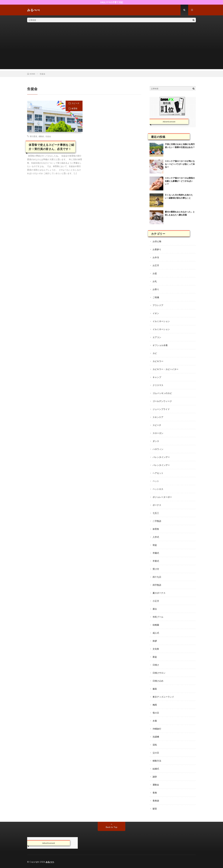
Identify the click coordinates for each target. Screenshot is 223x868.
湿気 (155, 745)
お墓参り (157, 249)
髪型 (155, 809)
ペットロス (158, 489)
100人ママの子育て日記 (111, 2)
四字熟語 (157, 585)
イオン (156, 313)
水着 (155, 721)
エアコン (157, 337)
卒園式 (156, 553)
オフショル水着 (160, 345)
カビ (155, 353)
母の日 (156, 713)
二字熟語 (157, 521)
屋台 (155, 609)
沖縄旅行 (157, 729)
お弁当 (156, 257)
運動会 (156, 785)
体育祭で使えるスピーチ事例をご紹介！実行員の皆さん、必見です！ (51, 147)
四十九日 (157, 577)
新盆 (155, 657)
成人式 (156, 633)
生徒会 (48, 136)
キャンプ (157, 377)
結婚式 (156, 769)
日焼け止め (158, 681)
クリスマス (158, 385)
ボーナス (157, 505)
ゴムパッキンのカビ (162, 393)
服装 (155, 689)
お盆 (155, 273)
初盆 (155, 545)
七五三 (156, 513)
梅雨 (155, 705)
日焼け (156, 665)
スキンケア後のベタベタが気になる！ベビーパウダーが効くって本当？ (180, 164)
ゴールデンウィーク (162, 401)
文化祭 (156, 649)
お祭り (156, 289)
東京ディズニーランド (163, 697)
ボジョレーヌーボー (162, 497)
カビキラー (158, 361)
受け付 (156, 569)
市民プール (158, 617)
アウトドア (158, 305)
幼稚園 (156, 625)
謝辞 (155, 777)
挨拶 (155, 641)
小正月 (156, 601)
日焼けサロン (159, 673)
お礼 (155, 281)
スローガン (158, 433)
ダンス (156, 441)
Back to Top (112, 827)
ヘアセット (158, 473)
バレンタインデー (161, 457)
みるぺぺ (50, 862)
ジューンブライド (161, 409)
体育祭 (74, 108)
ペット (156, 481)
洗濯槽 (156, 737)
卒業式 (156, 561)
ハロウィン (158, 449)
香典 (155, 793)
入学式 (156, 537)
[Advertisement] (111, 48)
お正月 (156, 265)
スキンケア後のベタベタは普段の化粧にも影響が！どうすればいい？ (180, 181)
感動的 (41, 136)
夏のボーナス (159, 593)
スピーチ (75, 103)
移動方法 (157, 761)
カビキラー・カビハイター (165, 369)
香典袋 (156, 801)
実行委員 (33, 136)
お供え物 (157, 241)
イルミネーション (161, 321)
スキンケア (158, 417)
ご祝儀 (156, 297)
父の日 (156, 753)
